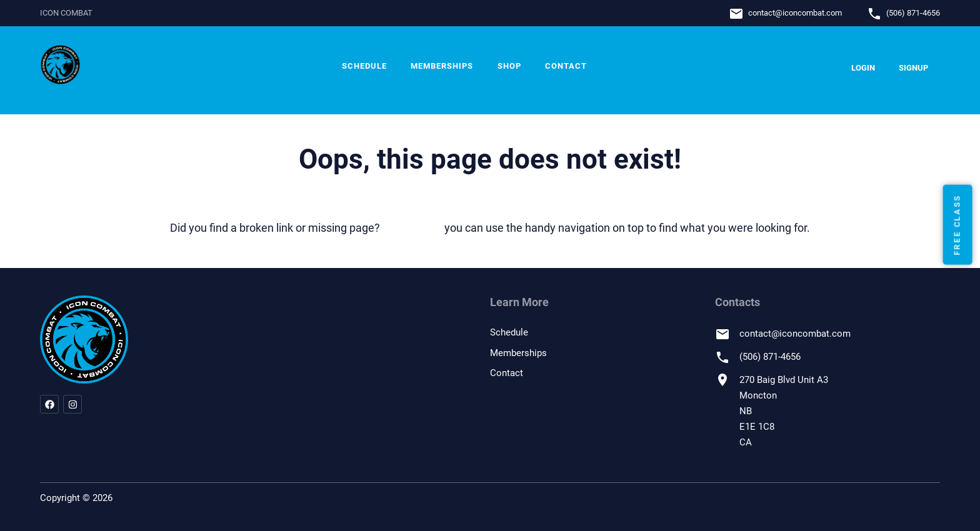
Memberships (442, 66)
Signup (913, 68)
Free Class (957, 225)
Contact (566, 66)
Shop (509, 66)
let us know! (412, 228)
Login (863, 68)
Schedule (364, 66)
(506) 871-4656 (913, 13)
